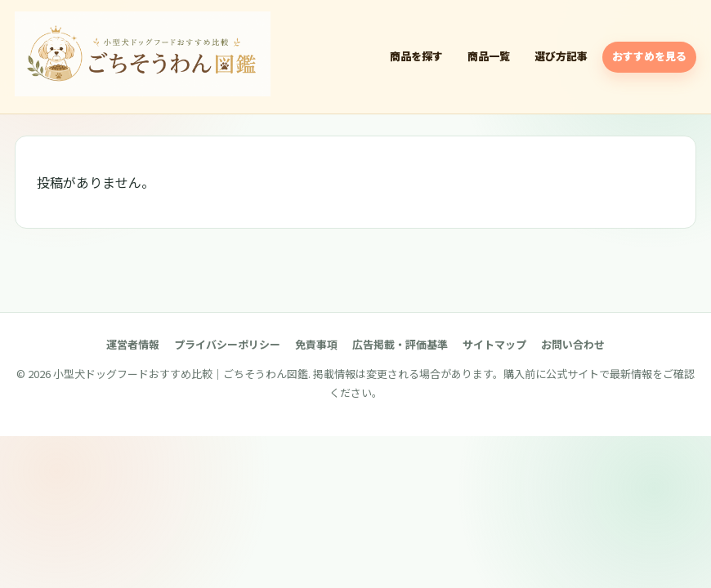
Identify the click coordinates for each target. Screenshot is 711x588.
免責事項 (316, 344)
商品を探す (416, 56)
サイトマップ (494, 344)
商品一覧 (489, 56)
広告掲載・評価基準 (400, 344)
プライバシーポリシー (227, 344)
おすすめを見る (649, 56)
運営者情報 (133, 344)
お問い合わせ (573, 344)
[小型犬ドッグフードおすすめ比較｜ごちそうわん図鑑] (143, 54)
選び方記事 (561, 56)
